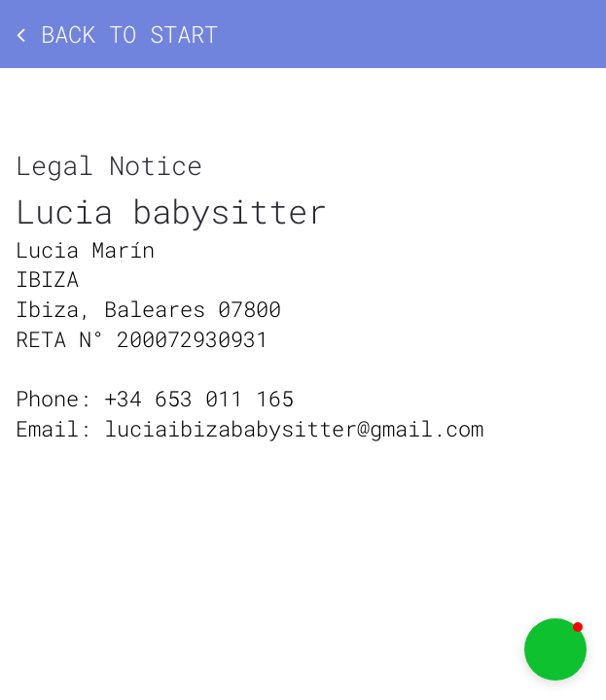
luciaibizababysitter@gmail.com (294, 428)
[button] (555, 649)
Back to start (117, 34)
